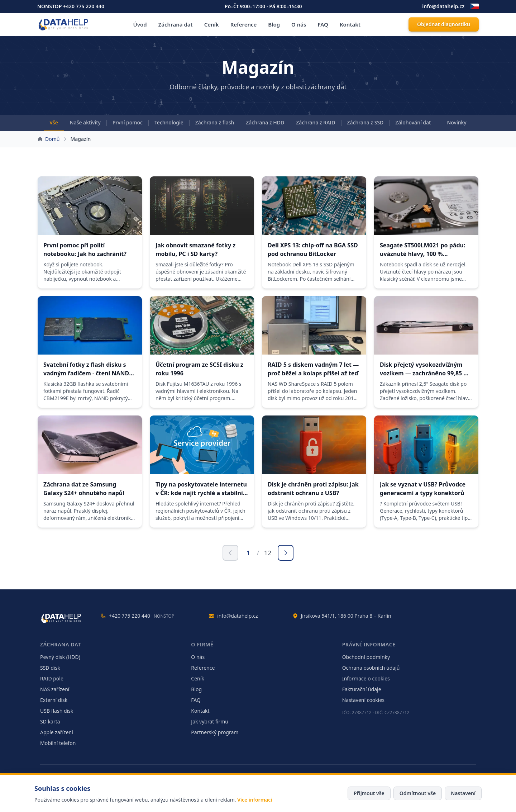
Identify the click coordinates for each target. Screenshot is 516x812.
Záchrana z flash (215, 122)
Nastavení (463, 793)
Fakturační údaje (362, 689)
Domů (52, 139)
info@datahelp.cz (443, 6)
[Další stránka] (286, 553)
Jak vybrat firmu (210, 721)
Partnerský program (215, 732)
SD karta (50, 721)
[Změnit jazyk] (474, 6)
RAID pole (52, 678)
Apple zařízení (57, 732)
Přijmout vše (369, 793)
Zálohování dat (413, 122)
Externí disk (54, 700)
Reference (244, 24)
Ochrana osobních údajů (371, 668)
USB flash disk (57, 711)
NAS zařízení (55, 689)
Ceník (212, 24)
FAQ (323, 24)
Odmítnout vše (418, 793)
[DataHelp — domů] (62, 618)
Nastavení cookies (363, 700)
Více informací (255, 800)
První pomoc (128, 122)
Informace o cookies (366, 678)
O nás (299, 24)
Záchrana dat (176, 24)
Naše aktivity (85, 122)
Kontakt (350, 24)
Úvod (140, 24)
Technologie (169, 122)
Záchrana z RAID (316, 122)
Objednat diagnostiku (444, 24)
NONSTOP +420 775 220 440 (71, 6)
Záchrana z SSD (365, 122)
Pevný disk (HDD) (60, 657)
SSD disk (50, 668)
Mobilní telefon (58, 743)
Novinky (457, 122)
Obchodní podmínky (366, 657)
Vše (54, 122)
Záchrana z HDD (265, 122)
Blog (274, 24)
